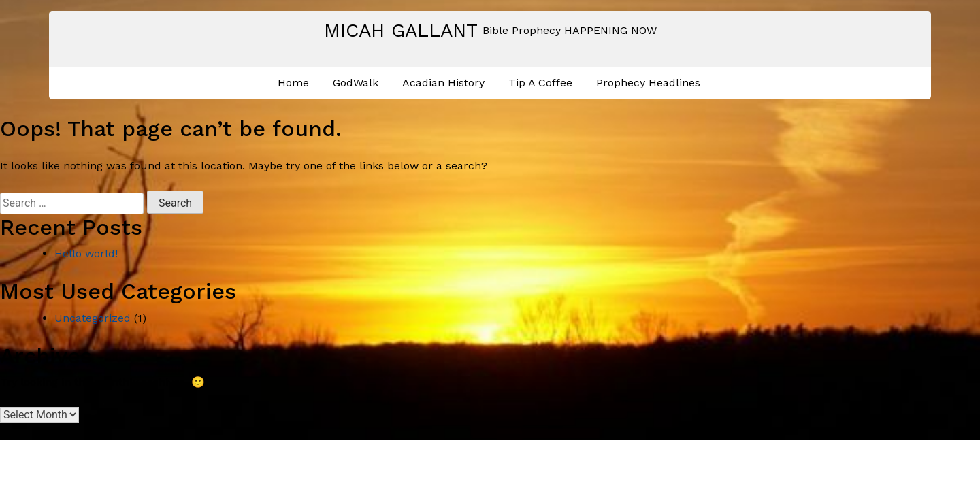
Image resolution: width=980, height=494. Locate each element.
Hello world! (86, 253)
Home (293, 83)
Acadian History (443, 83)
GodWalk (356, 83)
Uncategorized (93, 318)
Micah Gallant (401, 30)
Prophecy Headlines (648, 83)
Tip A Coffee (540, 83)
